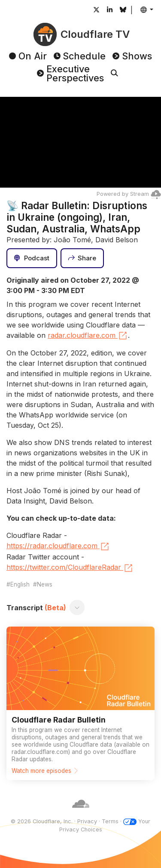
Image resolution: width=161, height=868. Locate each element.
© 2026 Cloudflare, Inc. (42, 821)
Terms (110, 821)
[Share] (82, 258)
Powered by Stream (129, 194)
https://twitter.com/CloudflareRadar (70, 568)
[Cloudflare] (81, 813)
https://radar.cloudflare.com (58, 547)
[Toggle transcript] (77, 608)
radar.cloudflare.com (88, 336)
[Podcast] (32, 258)
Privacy (87, 821)
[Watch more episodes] (80, 703)
